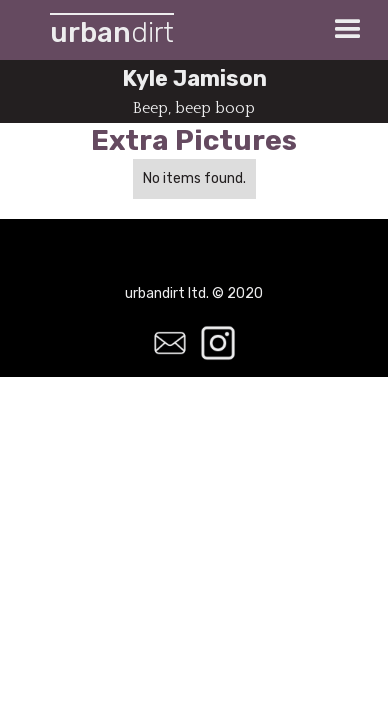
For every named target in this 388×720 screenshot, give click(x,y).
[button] (348, 30)
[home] (107, 30)
